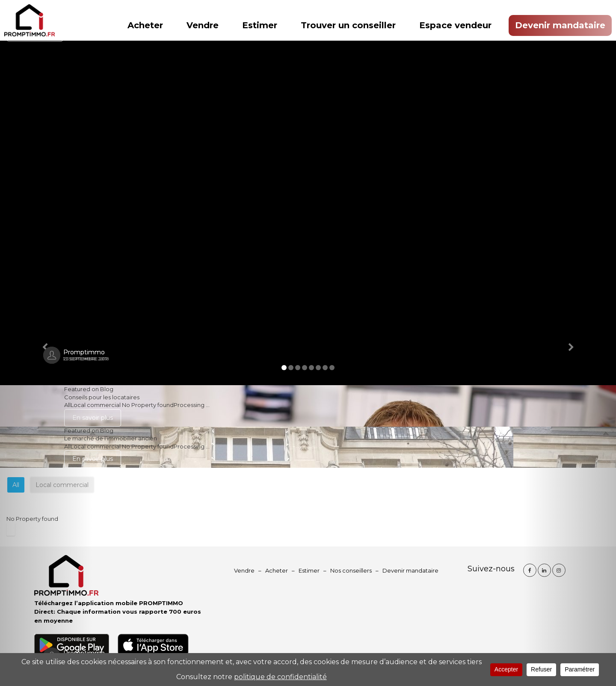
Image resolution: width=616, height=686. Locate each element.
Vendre (203, 25)
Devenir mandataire (560, 25)
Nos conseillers (351, 570)
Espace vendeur (455, 25)
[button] (46, 343)
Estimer (260, 25)
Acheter (145, 25)
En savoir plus (93, 418)
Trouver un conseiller (348, 25)
